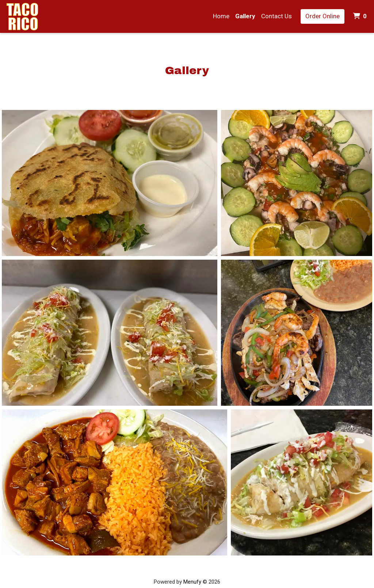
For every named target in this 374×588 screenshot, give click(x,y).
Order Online (323, 16)
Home (221, 16)
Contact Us (276, 16)
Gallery (245, 16)
